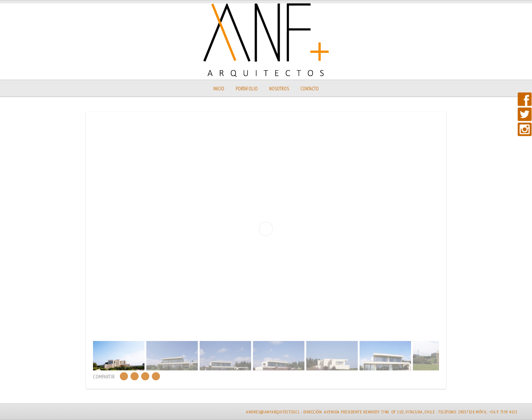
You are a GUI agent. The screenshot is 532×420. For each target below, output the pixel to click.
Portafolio (247, 89)
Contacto (310, 89)
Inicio (219, 89)
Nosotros (279, 89)
